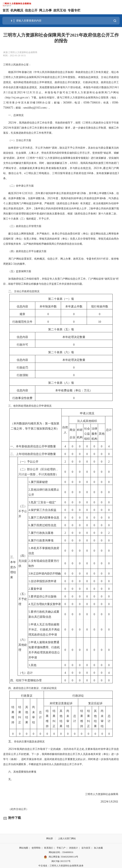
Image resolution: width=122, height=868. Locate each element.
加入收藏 (98, 848)
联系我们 (49, 848)
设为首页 (86, 848)
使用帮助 (36, 848)
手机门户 (61, 848)
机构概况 (17, 10)
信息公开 (31, 10)
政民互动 (60, 10)
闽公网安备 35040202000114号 (61, 857)
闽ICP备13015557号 (61, 861)
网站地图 (24, 848)
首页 (6, 10)
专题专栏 (74, 10)
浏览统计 (73, 848)
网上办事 (45, 10)
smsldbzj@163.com (35, 108)
